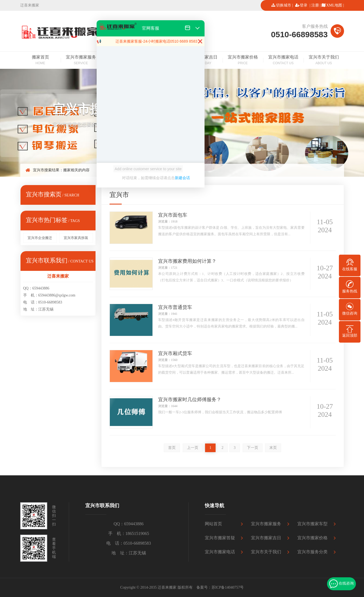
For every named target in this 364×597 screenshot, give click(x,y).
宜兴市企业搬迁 (40, 238)
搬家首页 (40, 60)
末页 (273, 448)
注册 (315, 5)
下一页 (253, 448)
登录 (304, 5)
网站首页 (213, 524)
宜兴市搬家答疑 (220, 538)
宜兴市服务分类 (312, 552)
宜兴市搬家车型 (312, 524)
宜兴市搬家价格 (243, 60)
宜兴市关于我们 (324, 60)
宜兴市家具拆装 (76, 238)
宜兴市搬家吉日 (266, 538)
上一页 (193, 448)
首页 (172, 448)
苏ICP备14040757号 (228, 587)
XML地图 (334, 5)
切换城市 (284, 5)
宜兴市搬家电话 (283, 60)
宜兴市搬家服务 (81, 60)
